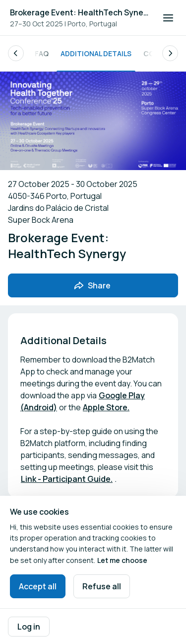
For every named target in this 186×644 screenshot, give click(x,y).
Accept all (38, 586)
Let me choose (122, 560)
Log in (29, 627)
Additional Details (96, 53)
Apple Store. (106, 407)
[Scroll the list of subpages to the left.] (16, 53)
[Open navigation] (168, 18)
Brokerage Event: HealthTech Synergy (80, 12)
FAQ (42, 53)
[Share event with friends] (93, 285)
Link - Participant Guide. (67, 479)
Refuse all (102, 586)
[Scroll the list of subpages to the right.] (170, 53)
